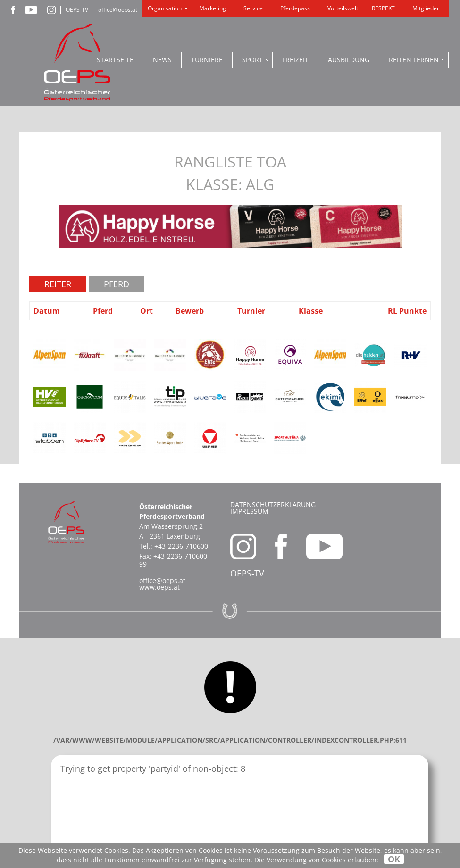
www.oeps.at (159, 587)
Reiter (58, 284)
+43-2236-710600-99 (174, 560)
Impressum (249, 511)
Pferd (117, 284)
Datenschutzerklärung (273, 505)
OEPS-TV (77, 10)
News (162, 60)
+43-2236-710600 (181, 546)
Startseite (115, 60)
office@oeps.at (118, 10)
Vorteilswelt (343, 8)
